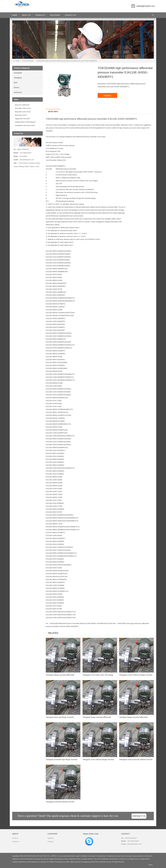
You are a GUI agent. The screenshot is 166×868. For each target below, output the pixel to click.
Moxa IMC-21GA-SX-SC (23, 112)
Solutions (55, 15)
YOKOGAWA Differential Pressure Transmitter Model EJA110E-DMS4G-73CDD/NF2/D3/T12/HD (81, 624)
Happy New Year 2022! (23, 119)
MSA (16, 83)
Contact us (16, 842)
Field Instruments (28, 61)
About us (15, 838)
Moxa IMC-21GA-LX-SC (23, 108)
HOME (15, 15)
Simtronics (18, 92)
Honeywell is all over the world (25, 125)
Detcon (16, 87)
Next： (115, 624)
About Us (26, 15)
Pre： (48, 624)
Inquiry (107, 95)
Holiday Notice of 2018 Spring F (25, 122)
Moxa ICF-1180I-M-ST (22, 105)
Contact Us (70, 15)
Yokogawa (18, 78)
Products (40, 15)
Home (18, 61)
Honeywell (18, 73)
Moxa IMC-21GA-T (21, 115)
